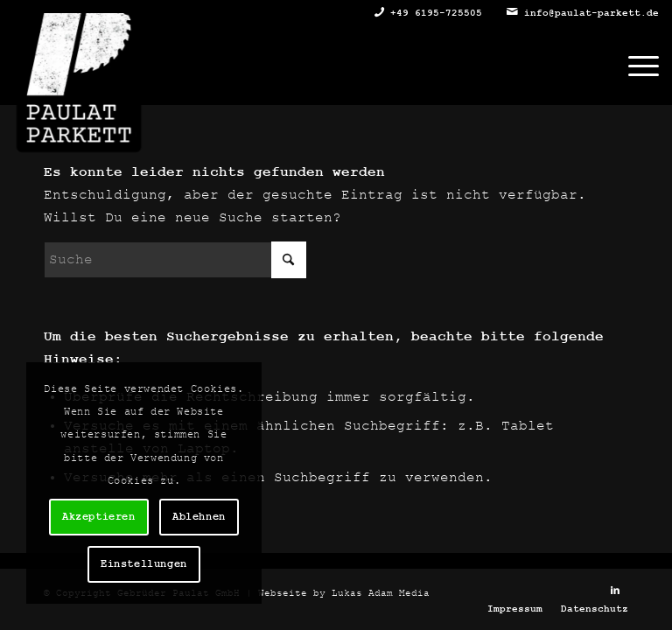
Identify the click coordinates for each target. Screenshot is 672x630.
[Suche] (175, 260)
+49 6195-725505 (436, 13)
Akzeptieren (99, 517)
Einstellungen (144, 564)
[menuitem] (635, 66)
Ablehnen (199, 517)
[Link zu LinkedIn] (615, 591)
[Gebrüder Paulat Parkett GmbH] (79, 52)
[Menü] (635, 66)
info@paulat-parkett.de (591, 13)
